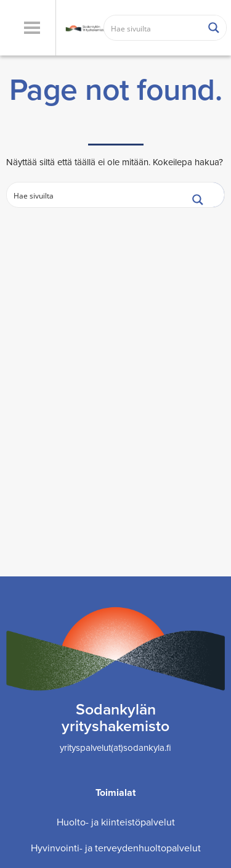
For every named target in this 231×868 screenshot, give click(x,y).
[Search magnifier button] (214, 28)
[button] (32, 28)
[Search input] (153, 28)
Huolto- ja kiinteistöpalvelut (116, 822)
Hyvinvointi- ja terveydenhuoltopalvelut (116, 848)
